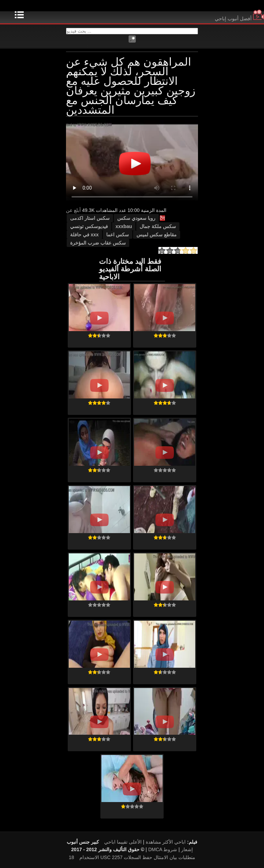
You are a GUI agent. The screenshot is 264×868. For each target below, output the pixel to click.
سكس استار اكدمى (90, 218)
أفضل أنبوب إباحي (239, 19)
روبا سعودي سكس (136, 218)
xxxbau (124, 226)
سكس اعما (118, 235)
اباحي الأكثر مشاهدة (166, 842)
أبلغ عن (73, 210)
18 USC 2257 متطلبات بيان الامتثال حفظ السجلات (132, 857)
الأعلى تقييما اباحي (123, 842)
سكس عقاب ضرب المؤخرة (98, 243)
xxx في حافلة (84, 235)
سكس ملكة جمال (158, 226)
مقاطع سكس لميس (157, 235)
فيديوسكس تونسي (89, 226)
